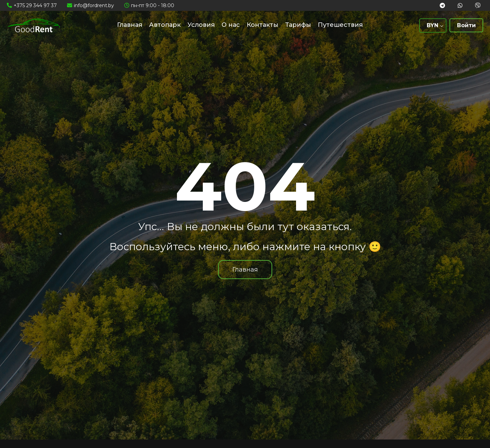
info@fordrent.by (94, 5)
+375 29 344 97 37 (35, 5)
